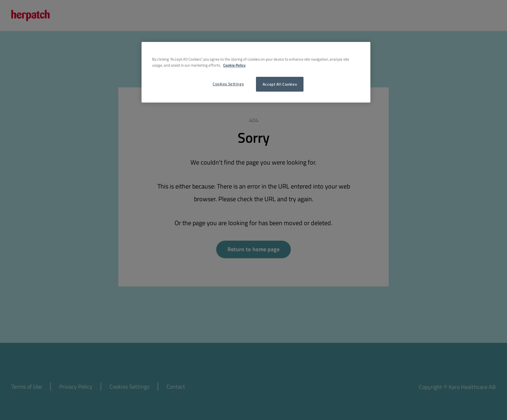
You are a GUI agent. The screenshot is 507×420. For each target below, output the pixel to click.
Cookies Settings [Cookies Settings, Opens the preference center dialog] (228, 84)
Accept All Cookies (280, 84)
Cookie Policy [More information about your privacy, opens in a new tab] (234, 65)
